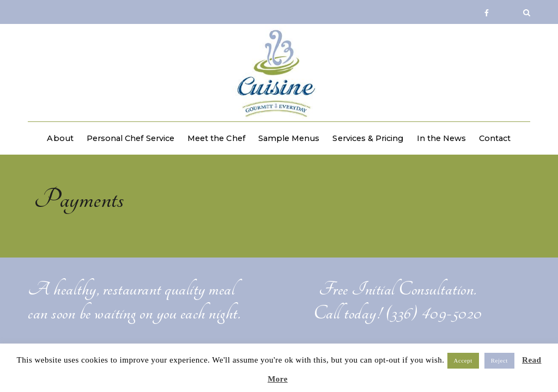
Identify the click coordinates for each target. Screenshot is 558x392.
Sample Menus (289, 138)
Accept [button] (463, 360)
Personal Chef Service (131, 138)
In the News (442, 138)
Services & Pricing (368, 138)
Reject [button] (499, 360)
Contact (495, 138)
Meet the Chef (216, 138)
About (60, 138)
